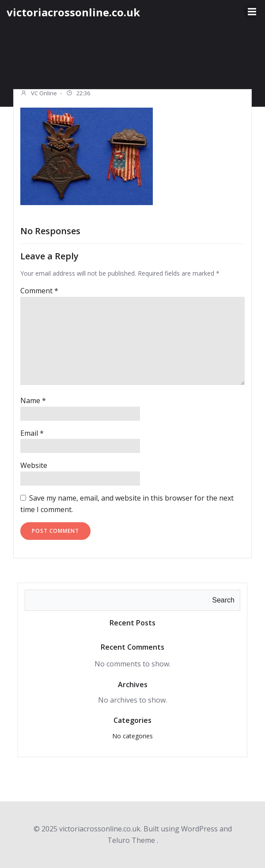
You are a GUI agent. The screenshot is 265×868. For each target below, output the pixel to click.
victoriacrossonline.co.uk (73, 12)
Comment (39, 291)
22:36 (78, 94)
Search (223, 600)
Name (33, 400)
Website (34, 465)
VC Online (39, 94)
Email (32, 433)
